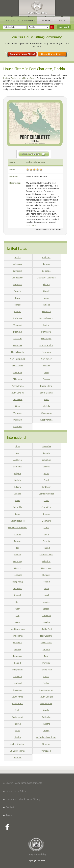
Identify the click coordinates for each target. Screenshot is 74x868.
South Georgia (46, 697)
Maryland (18, 325)
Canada (18, 494)
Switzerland (18, 717)
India (46, 588)
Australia (18, 460)
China (46, 501)
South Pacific (46, 704)
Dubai (46, 528)
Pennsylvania (18, 386)
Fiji (18, 548)
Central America (46, 494)
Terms (9, 815)
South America (46, 690)
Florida (46, 284)
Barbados (17, 467)
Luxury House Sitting (36, 854)
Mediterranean (18, 629)
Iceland (46, 582)
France (18, 555)
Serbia (46, 683)
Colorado (46, 271)
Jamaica (46, 602)
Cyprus (46, 514)
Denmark (46, 521)
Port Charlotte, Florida (36, 177)
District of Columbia (46, 278)
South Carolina (17, 393)
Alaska (18, 257)
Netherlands (18, 636)
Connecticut (18, 278)
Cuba (17, 514)
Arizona (46, 264)
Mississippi (46, 339)
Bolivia (18, 480)
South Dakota (46, 393)
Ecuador (18, 534)
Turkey (46, 731)
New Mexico (18, 366)
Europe (18, 541)
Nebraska (46, 352)
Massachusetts (46, 318)
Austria (46, 453)
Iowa (17, 298)
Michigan (18, 332)
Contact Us (12, 807)
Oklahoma (18, 379)
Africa (17, 446)
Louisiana (17, 318)
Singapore (18, 690)
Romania (18, 676)
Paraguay (18, 656)
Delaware (18, 284)
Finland (46, 548)
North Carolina (46, 345)
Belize (46, 473)
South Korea (17, 704)
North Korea (46, 643)
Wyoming (18, 427)
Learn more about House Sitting (23, 799)
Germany (18, 561)
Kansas (17, 312)
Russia (46, 676)
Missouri (17, 339)
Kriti (17, 616)
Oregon (46, 379)
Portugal (46, 663)
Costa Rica (46, 507)
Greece (18, 568)
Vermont (18, 413)
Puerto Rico (46, 670)
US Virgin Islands (18, 751)
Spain (17, 710)
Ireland (18, 595)
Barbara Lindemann (35, 162)
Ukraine (18, 737)
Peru (46, 656)
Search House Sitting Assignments (24, 783)
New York (18, 372)
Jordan (46, 609)
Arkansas (17, 264)
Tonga (17, 731)
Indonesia (17, 588)
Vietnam (18, 758)
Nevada (46, 366)
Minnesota (46, 332)
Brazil (46, 480)
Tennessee (17, 400)
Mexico (46, 622)
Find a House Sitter (16, 791)
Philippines (18, 670)
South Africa (17, 697)
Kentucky (46, 312)
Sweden (46, 710)
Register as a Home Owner (23, 78)
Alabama (46, 257)
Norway (18, 649)
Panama (46, 649)
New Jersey (46, 359)
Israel (46, 595)
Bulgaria (18, 487)
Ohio (46, 372)
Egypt (46, 534)
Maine (46, 325)
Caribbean (46, 487)
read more (31, 225)
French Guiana (46, 555)
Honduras (17, 575)
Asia (18, 453)
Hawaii (46, 291)
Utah (18, 406)
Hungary (46, 575)
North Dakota (18, 352)
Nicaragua (17, 643)
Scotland (17, 683)
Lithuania (46, 616)
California (18, 271)
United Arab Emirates (46, 737)
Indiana (46, 305)
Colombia (18, 507)
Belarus (46, 467)
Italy (18, 602)
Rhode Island (46, 386)
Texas (46, 400)
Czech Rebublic (17, 521)
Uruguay (46, 744)
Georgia (18, 291)
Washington (46, 413)
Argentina (46, 446)
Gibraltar (46, 561)
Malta (17, 622)
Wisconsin (18, 420)
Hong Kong (18, 582)
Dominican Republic (17, 528)
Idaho (46, 298)
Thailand (46, 724)
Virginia (46, 406)
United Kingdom (18, 744)
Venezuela (46, 751)
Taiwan (18, 724)
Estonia (46, 541)
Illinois (18, 305)
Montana (18, 345)
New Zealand (46, 636)
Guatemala (46, 568)
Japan (18, 609)
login (6, 78)
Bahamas (46, 460)
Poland (17, 663)
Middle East (46, 629)
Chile (18, 501)
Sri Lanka (46, 717)
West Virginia (46, 420)
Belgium (18, 473)
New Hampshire (17, 359)
